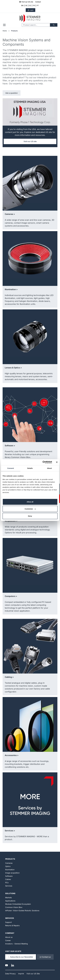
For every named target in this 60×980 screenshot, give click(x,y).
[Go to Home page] (30, 18)
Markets (8, 898)
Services (9, 886)
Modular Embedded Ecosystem (18, 904)
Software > (10, 446)
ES (30, 5)
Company (10, 933)
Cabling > (9, 677)
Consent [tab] (11, 468)
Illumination (10, 870)
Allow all (30, 502)
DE (26, 5)
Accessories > (12, 755)
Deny (30, 516)
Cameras (9, 863)
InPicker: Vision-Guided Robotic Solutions (22, 911)
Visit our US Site (13, 951)
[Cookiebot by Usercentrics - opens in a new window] (42, 462)
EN (22, 5)
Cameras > (10, 214)
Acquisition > (11, 521)
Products (14, 31)
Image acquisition (12, 873)
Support (8, 922)
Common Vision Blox (14, 907)
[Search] (54, 25)
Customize (30, 509)
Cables (8, 879)
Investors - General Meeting (16, 944)
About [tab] (49, 468)
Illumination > (11, 289)
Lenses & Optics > (13, 368)
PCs (7, 883)
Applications (10, 901)
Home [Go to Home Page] (5, 31)
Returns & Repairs (12, 925)
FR (34, 5)
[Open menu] (4, 25)
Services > (10, 831)
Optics (8, 866)
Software (9, 876)
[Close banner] (57, 462)
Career (8, 940)
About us (9, 937)
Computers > (11, 596)
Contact (38, 2)
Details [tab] (30, 468)
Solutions (10, 893)
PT (38, 5)
